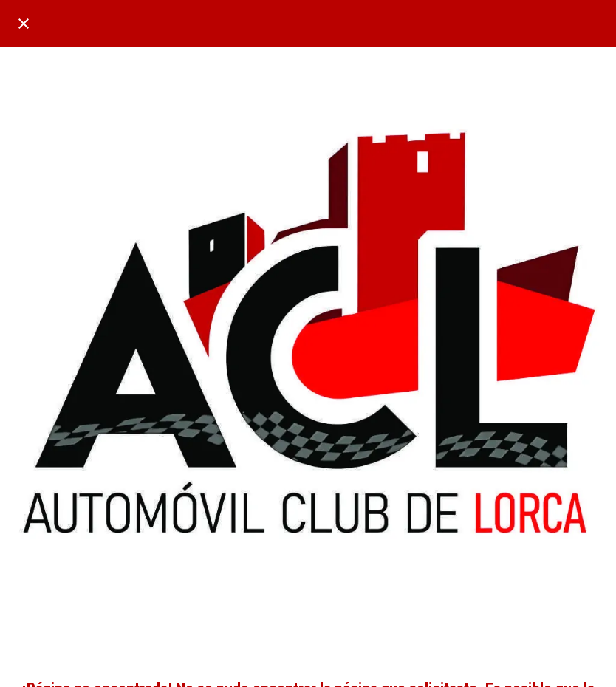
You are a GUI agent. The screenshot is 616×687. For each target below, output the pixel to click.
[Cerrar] (24, 24)
